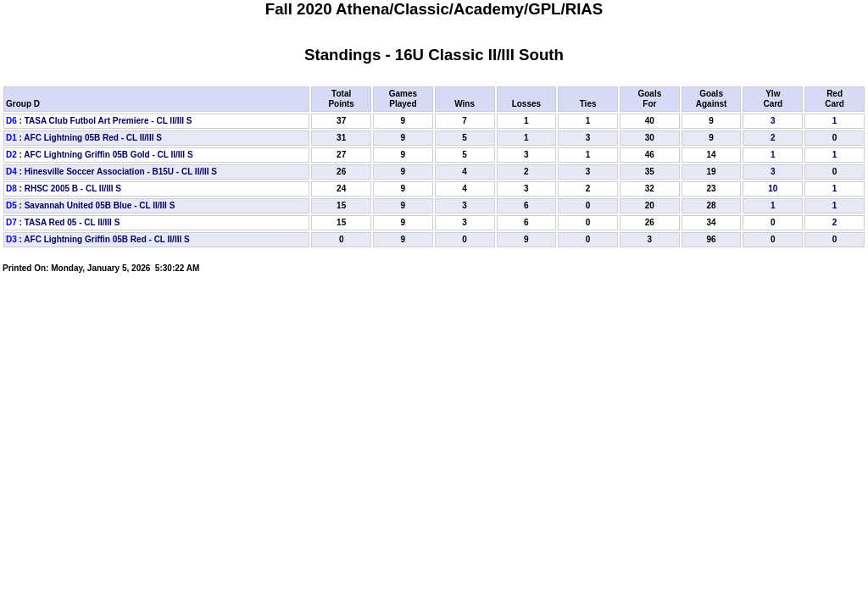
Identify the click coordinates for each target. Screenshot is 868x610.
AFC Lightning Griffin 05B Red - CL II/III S (106, 239)
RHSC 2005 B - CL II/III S (73, 189)
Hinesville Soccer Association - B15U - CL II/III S (121, 172)
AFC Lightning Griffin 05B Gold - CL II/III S (108, 155)
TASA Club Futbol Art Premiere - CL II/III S (108, 121)
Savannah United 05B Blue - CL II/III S (100, 205)
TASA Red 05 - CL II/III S (72, 222)
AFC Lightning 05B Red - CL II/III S (93, 138)
